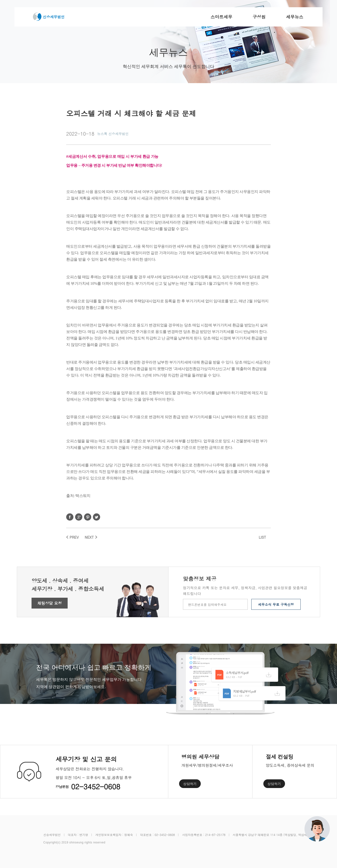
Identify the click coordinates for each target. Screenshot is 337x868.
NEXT (89, 537)
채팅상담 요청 (49, 603)
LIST (262, 537)
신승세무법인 (54, 17)
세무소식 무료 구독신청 (276, 604)
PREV (74, 537)
